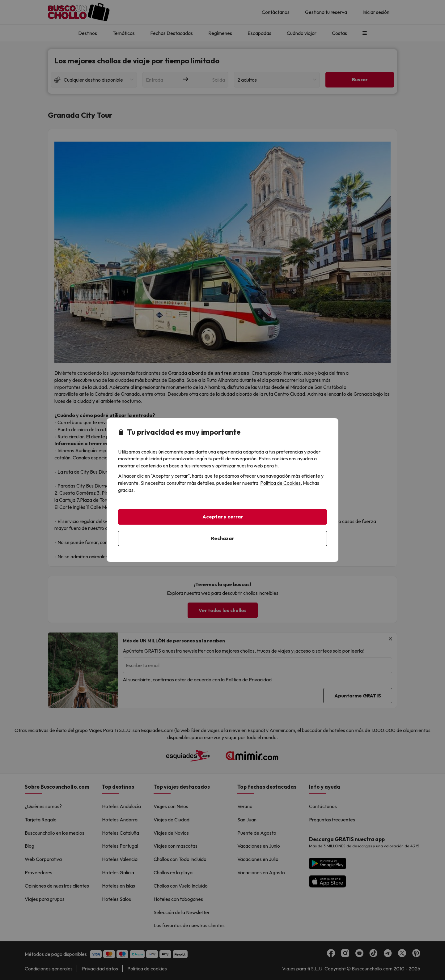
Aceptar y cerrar (223, 517)
